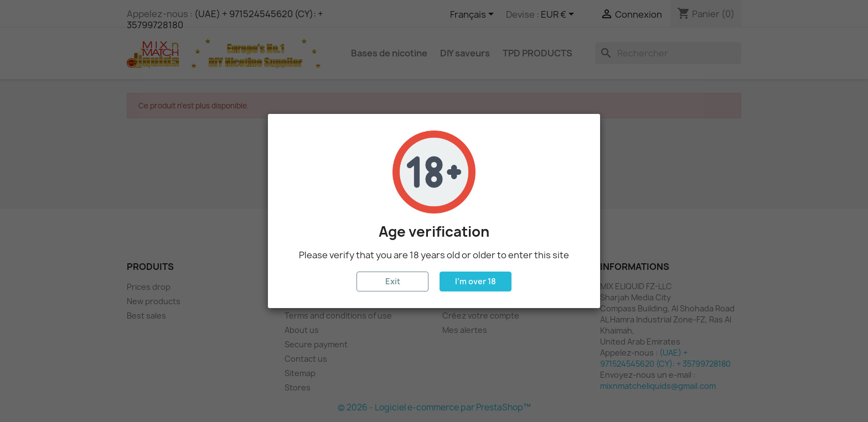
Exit (393, 281)
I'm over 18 (476, 281)
